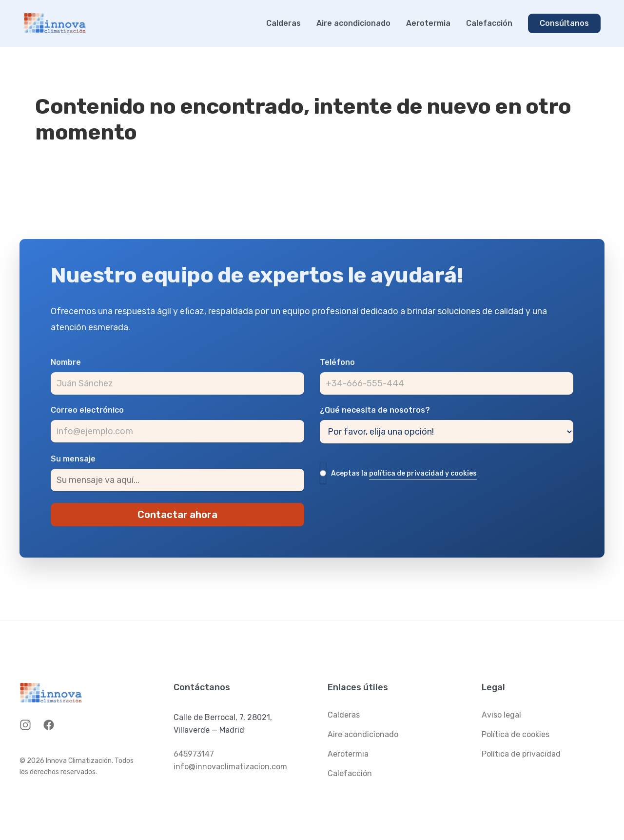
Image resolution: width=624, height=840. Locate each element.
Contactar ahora (177, 515)
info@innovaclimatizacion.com (230, 767)
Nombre (66, 362)
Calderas (283, 23)
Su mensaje (73, 459)
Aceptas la (404, 474)
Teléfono (337, 362)
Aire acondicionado (353, 23)
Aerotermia (428, 23)
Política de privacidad (521, 754)
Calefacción (489, 23)
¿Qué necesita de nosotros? (375, 410)
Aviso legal (501, 715)
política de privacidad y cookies (423, 473)
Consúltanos (564, 23)
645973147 (194, 754)
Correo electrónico (87, 410)
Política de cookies (516, 734)
